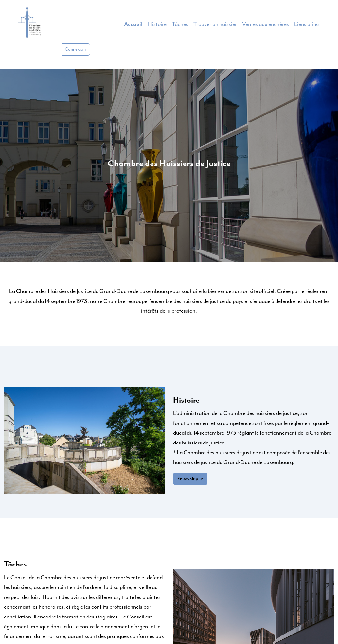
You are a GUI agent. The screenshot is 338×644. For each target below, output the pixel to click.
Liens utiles (307, 24)
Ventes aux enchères (266, 24)
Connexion (75, 49)
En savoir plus (190, 479)
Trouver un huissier (215, 24)
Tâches (180, 24)
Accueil (133, 24)
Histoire (157, 24)
